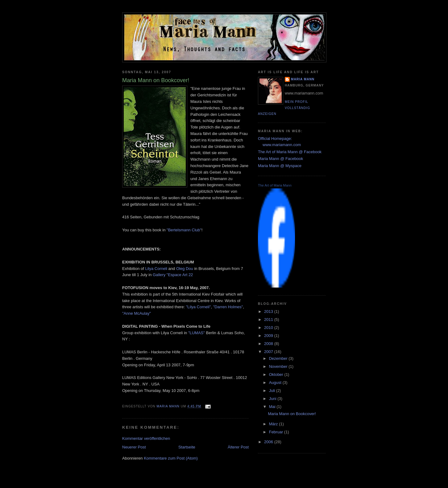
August (276, 383)
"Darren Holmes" (228, 307)
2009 (269, 336)
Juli (273, 391)
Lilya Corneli (156, 269)
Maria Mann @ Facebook (280, 159)
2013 (269, 311)
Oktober (277, 374)
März (274, 424)
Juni (273, 399)
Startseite (187, 447)
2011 (269, 320)
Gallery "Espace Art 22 (173, 275)
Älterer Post (238, 447)
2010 (269, 328)
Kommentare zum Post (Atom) (171, 458)
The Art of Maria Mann (275, 185)
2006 (269, 442)
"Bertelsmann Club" (184, 230)
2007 (269, 352)
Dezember (279, 358)
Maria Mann (303, 79)
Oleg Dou (185, 269)
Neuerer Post (134, 447)
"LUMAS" (197, 333)
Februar (277, 432)
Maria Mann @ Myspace (280, 166)
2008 (269, 344)
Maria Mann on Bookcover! (292, 414)
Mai (273, 407)
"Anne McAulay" (137, 313)
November (279, 366)
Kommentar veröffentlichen (146, 438)
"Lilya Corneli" (199, 307)
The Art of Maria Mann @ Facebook (290, 152)
